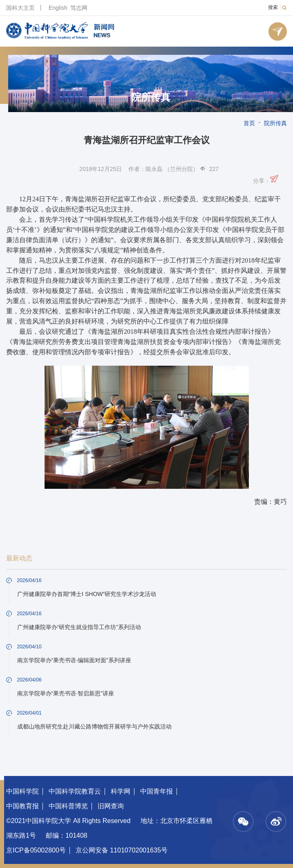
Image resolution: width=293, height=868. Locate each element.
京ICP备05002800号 (36, 850)
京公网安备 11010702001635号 (122, 850)
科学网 (121, 791)
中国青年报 (157, 791)
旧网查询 (111, 806)
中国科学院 (22, 791)
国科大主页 (20, 8)
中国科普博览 (68, 806)
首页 (249, 123)
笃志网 (79, 8)
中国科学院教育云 (75, 791)
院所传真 (151, 97)
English (58, 8)
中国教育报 (22, 806)
